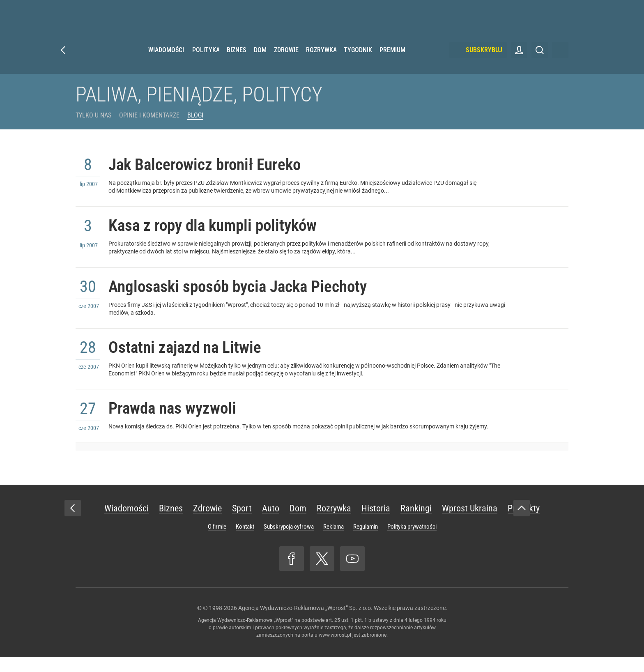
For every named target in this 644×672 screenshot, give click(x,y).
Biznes (236, 61)
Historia (376, 523)
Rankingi (416, 523)
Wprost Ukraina (470, 523)
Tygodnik (358, 61)
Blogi (195, 115)
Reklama (333, 541)
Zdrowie (286, 61)
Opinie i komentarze (149, 115)
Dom (260, 61)
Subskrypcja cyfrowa (289, 541)
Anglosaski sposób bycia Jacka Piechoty (248, 294)
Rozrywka (321, 61)
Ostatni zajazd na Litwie (191, 358)
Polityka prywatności (412, 541)
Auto (271, 523)
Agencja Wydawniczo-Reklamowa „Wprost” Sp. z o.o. (305, 623)
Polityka (206, 61)
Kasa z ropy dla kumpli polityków (221, 230)
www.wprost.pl (335, 650)
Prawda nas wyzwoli (178, 422)
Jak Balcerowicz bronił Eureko (213, 166)
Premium (392, 61)
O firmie (217, 541)
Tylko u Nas (93, 115)
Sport (242, 523)
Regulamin (366, 541)
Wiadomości (166, 61)
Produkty (524, 523)
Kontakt (245, 541)
